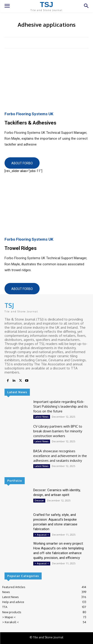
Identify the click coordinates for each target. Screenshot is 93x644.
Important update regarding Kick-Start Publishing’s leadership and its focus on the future (61, 406)
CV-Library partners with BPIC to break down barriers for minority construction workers (58, 431)
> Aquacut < (42, 535)
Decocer (39, 500)
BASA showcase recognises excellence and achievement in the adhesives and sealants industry (60, 456)
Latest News (42, 417)
